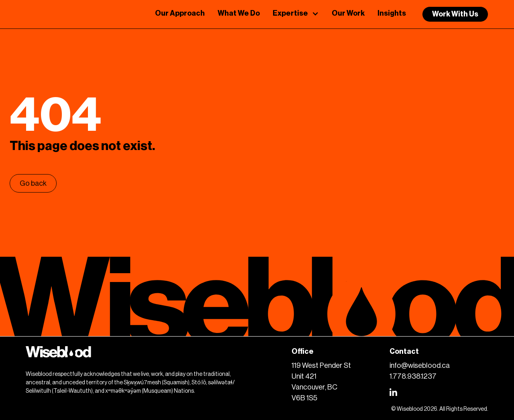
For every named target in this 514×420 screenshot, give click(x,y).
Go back (33, 183)
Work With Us (455, 14)
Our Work (348, 13)
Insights (392, 13)
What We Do (239, 13)
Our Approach (180, 13)
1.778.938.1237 (413, 376)
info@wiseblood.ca (420, 365)
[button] (296, 14)
